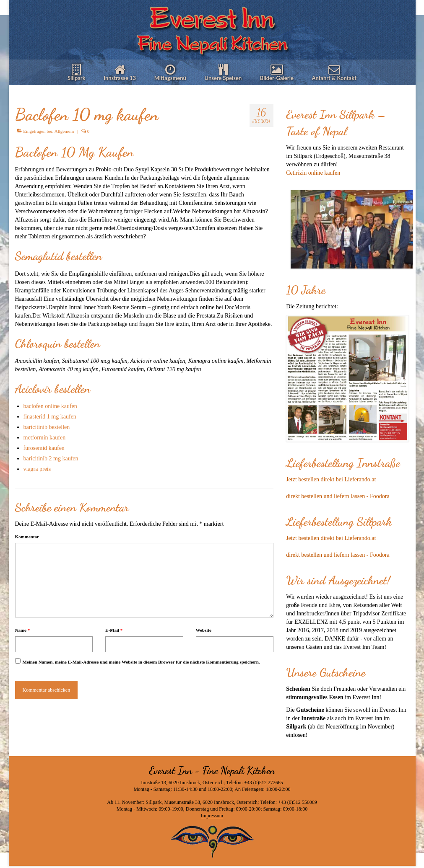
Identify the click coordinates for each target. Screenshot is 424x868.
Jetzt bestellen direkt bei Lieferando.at (331, 479)
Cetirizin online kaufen (313, 173)
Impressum (212, 816)
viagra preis (37, 469)
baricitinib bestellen (47, 427)
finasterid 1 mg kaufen (50, 417)
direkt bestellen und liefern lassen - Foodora (338, 496)
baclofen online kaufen (50, 406)
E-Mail (114, 630)
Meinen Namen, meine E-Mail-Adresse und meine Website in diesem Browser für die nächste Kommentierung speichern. (141, 662)
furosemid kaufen (44, 448)
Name (23, 630)
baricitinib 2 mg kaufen (51, 459)
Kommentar (27, 537)
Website (204, 630)
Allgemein (64, 131)
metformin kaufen (45, 438)
